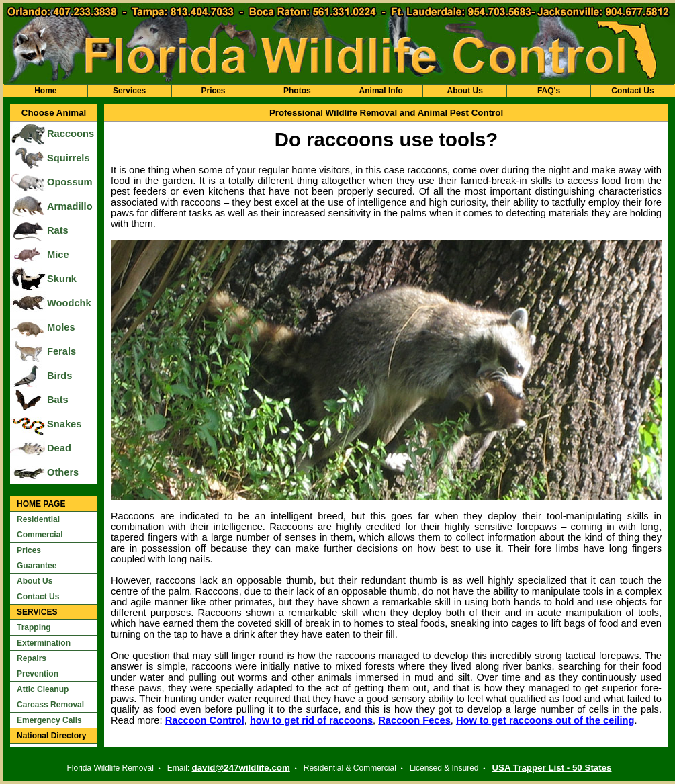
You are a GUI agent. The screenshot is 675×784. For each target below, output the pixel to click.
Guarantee (37, 566)
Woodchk (69, 303)
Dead (59, 448)
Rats (58, 230)
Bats (58, 400)
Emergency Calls (49, 720)
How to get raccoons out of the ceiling (545, 720)
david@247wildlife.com (241, 768)
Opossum (70, 182)
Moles (61, 327)
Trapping (34, 627)
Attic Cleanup (43, 689)
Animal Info (381, 91)
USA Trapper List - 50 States (551, 768)
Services (129, 91)
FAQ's (549, 91)
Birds (59, 376)
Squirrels (69, 158)
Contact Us (632, 91)
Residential (38, 519)
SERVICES (37, 612)
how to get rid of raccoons (311, 720)
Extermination (44, 643)
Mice (58, 255)
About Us (464, 91)
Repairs (32, 658)
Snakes (64, 424)
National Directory (51, 736)
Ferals (61, 351)
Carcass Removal (50, 705)
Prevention (38, 674)
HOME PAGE (41, 504)
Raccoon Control (205, 720)
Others (63, 472)
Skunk (62, 279)
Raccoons (71, 134)
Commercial (40, 535)
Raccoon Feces (414, 720)
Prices (213, 91)
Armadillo (70, 206)
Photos (297, 91)
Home (45, 91)
